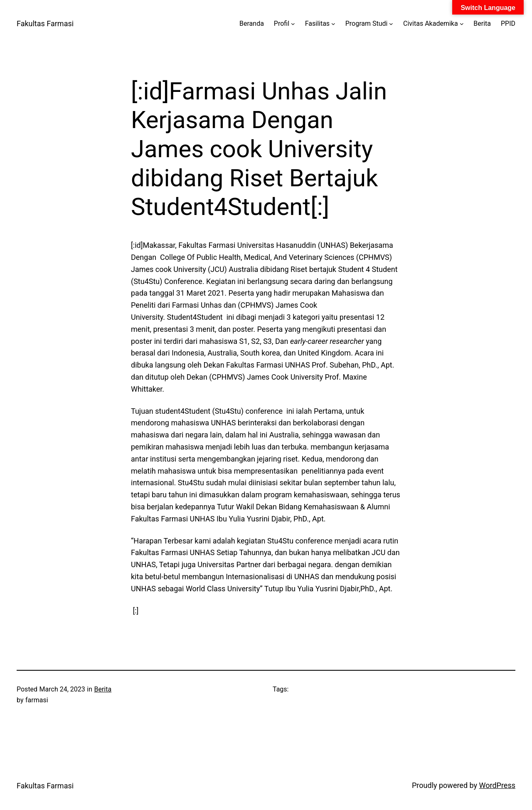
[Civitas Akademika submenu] (462, 24)
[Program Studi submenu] (391, 24)
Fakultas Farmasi (45, 23)
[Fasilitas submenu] (333, 24)
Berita (103, 689)
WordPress (497, 785)
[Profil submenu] (293, 24)
